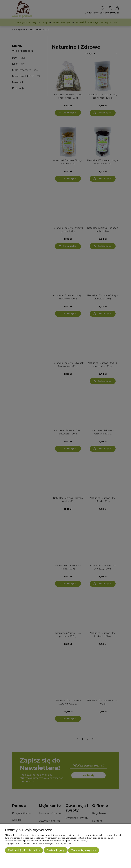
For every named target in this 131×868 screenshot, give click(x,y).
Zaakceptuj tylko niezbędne (24, 850)
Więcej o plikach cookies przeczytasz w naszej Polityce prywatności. (39, 843)
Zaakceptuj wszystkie (84, 850)
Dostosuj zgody (56, 850)
